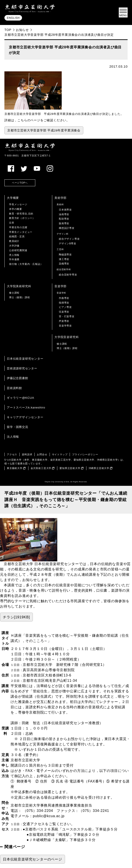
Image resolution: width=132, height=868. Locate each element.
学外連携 (14, 259)
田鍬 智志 (31, 723)
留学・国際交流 (18, 427)
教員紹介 (14, 241)
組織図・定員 (17, 236)
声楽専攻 (64, 321)
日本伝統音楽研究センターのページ (33, 859)
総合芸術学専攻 (68, 275)
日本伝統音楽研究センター (25, 359)
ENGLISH (13, 18)
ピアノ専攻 (65, 307)
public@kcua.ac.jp (49, 816)
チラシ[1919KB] (16, 617)
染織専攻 (64, 264)
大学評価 (14, 246)
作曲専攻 (64, 298)
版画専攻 (64, 223)
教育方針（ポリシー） (22, 218)
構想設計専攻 (67, 228)
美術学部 (60, 198)
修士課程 (14, 293)
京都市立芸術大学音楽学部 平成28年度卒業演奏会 (44, 130)
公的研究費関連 (18, 250)
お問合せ (42, 454)
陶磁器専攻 (65, 255)
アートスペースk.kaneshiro (26, 407)
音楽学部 (60, 286)
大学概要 (13, 198)
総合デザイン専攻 (69, 239)
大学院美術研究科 (19, 286)
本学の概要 (16, 209)
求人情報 (14, 255)
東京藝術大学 (15, 468)
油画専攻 (64, 214)
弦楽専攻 (64, 312)
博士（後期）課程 (19, 297)
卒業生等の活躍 (18, 227)
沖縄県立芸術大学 (99, 468)
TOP (8, 30)
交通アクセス (34, 824)
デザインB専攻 (68, 243)
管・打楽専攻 (67, 316)
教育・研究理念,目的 (21, 214)
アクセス (12, 454)
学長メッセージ (18, 204)
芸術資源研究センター (22, 368)
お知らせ (22, 30)
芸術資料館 (14, 388)
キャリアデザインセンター (25, 417)
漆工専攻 (64, 259)
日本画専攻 (65, 210)
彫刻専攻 (64, 219)
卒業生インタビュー (21, 232)
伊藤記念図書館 (18, 378)
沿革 (12, 223)
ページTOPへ (20, 183)
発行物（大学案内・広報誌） (26, 264)
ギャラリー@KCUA (20, 398)
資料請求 (27, 454)
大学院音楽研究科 (67, 337)
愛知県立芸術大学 (70, 468)
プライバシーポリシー (85, 454)
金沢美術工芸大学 (41, 468)
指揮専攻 (64, 303)
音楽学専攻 (65, 326)
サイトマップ (60, 454)
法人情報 (13, 437)
